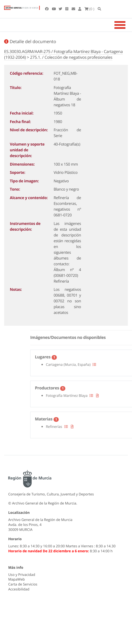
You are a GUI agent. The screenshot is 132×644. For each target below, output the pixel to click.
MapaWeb (16, 579)
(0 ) (89, 9)
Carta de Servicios (23, 584)
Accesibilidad (19, 589)
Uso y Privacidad (22, 575)
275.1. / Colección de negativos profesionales (71, 57)
